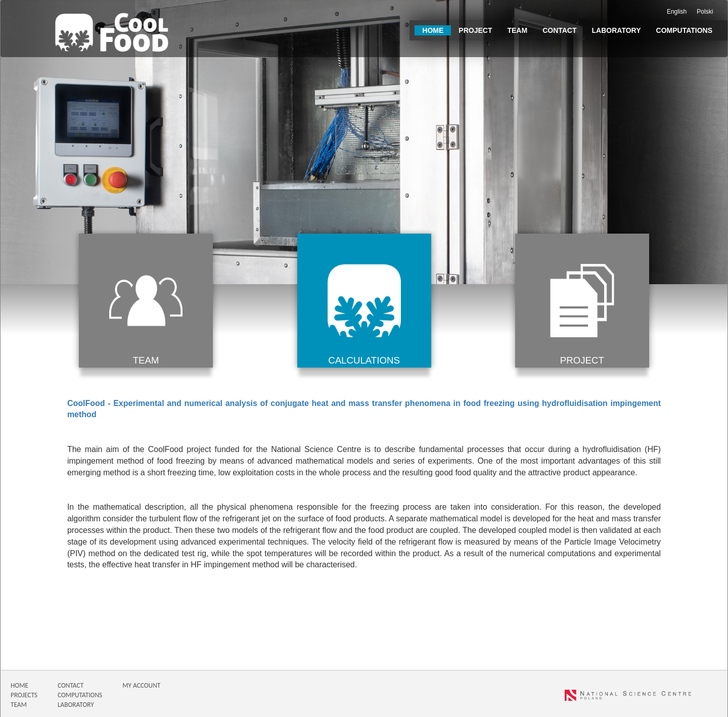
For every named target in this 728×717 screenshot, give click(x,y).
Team (517, 30)
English (677, 12)
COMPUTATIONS (80, 695)
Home (433, 30)
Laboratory (617, 30)
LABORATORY (76, 705)
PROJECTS (24, 695)
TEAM (19, 705)
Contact (559, 30)
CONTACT (71, 685)
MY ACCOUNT (141, 685)
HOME (19, 685)
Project (475, 30)
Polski (705, 12)
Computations (684, 30)
